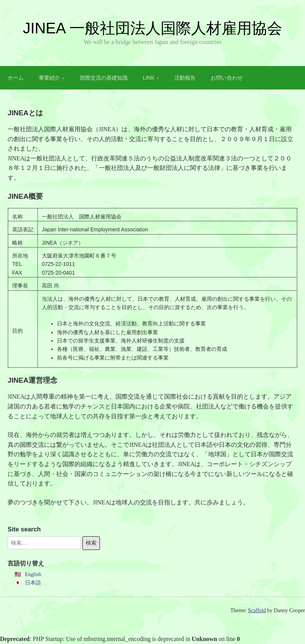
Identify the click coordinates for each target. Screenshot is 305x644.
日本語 (33, 583)
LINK (149, 78)
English (33, 574)
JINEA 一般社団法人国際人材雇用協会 (152, 28)
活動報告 (185, 78)
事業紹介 (49, 78)
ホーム (16, 78)
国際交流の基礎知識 (104, 78)
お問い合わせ (227, 78)
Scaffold (257, 610)
